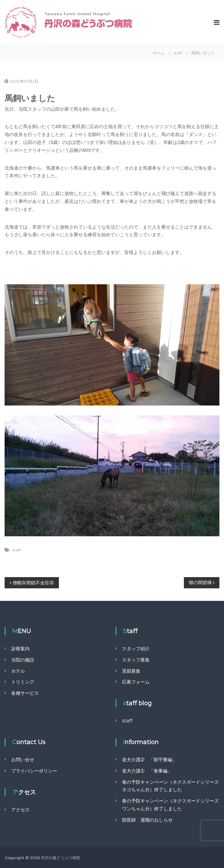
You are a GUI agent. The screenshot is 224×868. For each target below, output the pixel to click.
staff (178, 53)
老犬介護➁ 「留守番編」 (149, 760)
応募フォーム (136, 682)
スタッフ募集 (136, 660)
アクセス (20, 810)
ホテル (18, 671)
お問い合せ (23, 760)
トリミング (23, 682)
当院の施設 (23, 660)
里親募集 (131, 671)
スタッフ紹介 (136, 649)
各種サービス (25, 693)
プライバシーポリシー (34, 771)
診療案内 (20, 649)
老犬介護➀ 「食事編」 (147, 771)
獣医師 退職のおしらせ (147, 820)
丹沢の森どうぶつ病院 (61, 858)
